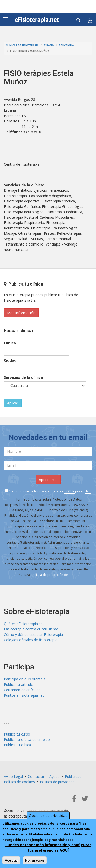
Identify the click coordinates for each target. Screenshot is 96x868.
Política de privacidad (57, 782)
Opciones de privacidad (48, 816)
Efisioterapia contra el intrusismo (31, 629)
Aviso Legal (13, 776)
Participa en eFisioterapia (25, 679)
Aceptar (11, 860)
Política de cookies (19, 782)
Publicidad (73, 776)
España (49, 45)
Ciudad (10, 360)
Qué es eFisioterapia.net (24, 624)
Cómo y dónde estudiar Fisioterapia (33, 634)
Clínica (10, 343)
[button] (90, 20)
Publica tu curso (17, 734)
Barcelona (66, 45)
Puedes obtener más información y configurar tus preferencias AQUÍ (48, 847)
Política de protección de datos (54, 575)
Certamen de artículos (22, 690)
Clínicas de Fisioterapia (22, 45)
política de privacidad (75, 491)
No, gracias (35, 860)
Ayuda (55, 776)
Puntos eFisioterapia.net (24, 695)
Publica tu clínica (17, 745)
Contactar (36, 776)
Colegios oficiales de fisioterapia (31, 640)
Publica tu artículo (19, 684)
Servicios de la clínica (23, 377)
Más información (21, 313)
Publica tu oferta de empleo (27, 739)
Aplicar (13, 403)
